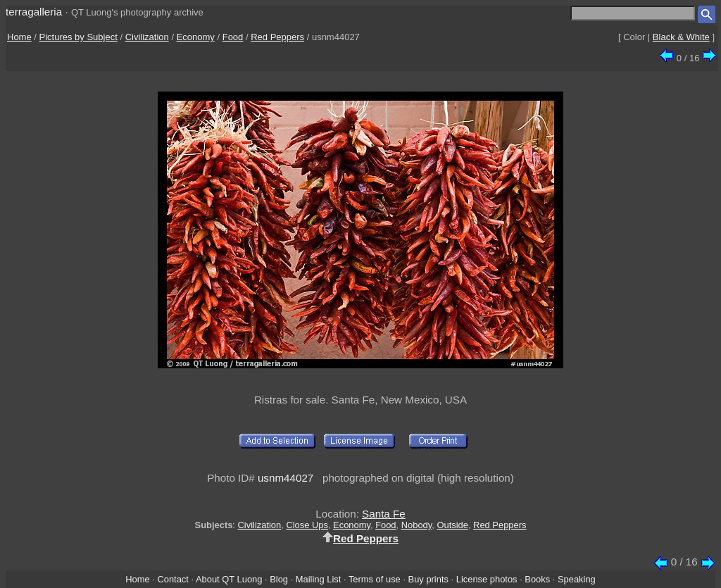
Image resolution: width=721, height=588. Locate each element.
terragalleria (34, 12)
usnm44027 (286, 478)
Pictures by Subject (79, 37)
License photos (487, 579)
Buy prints (428, 579)
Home (19, 37)
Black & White (681, 37)
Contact (173, 579)
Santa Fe (384, 514)
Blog (279, 579)
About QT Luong (229, 579)
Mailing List (319, 579)
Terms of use (375, 579)
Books (537, 579)
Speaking (577, 579)
